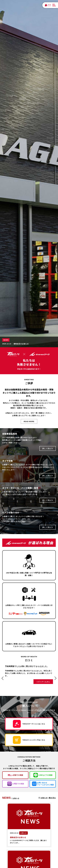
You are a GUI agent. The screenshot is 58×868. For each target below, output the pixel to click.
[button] (3, 678)
